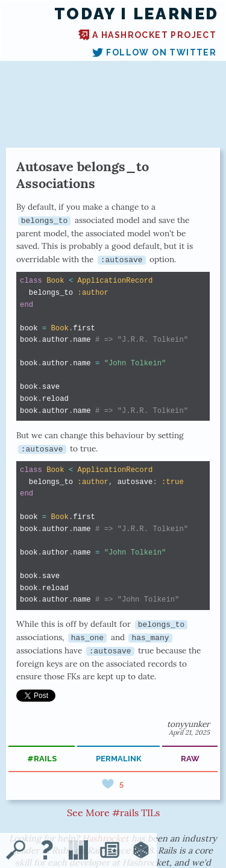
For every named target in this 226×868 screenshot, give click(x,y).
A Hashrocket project (147, 35)
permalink (119, 759)
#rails (42, 759)
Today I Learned (137, 14)
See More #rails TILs (113, 813)
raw (190, 759)
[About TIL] (47, 851)
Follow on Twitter (154, 52)
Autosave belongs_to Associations (83, 175)
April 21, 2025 (189, 732)
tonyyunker (188, 724)
